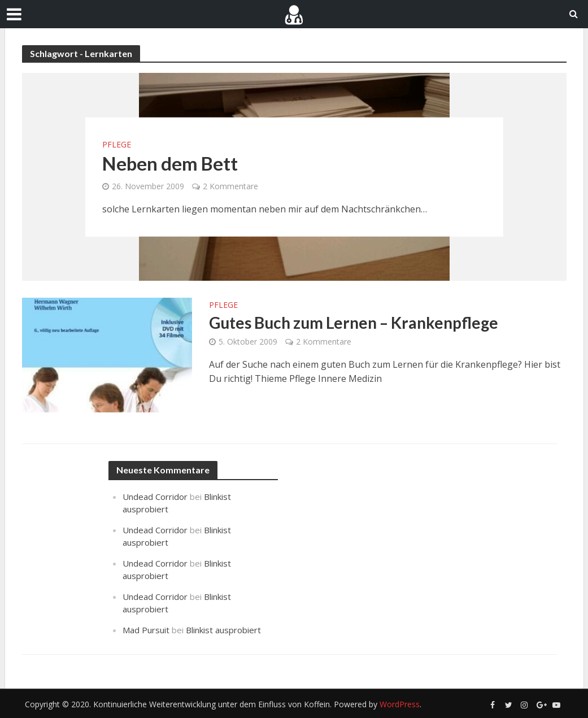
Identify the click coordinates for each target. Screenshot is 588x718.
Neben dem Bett (170, 163)
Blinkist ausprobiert (223, 630)
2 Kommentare (230, 186)
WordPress (400, 704)
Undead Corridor (155, 497)
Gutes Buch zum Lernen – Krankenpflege (354, 323)
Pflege (117, 145)
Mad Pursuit (146, 630)
